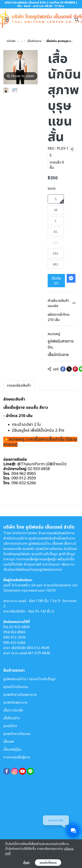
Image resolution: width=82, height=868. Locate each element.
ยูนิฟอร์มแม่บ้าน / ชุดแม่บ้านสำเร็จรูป (29, 679)
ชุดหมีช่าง (10, 726)
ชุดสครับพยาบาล (15, 702)
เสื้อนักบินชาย (34, 41)
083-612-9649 (38, 648)
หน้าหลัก (11, 41)
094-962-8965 (14, 632)
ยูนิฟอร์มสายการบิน (61, 344)
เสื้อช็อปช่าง (12, 718)
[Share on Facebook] (63, 369)
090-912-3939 (14, 637)
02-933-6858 (19, 627)
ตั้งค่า (26, 863)
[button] (77, 20)
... (21, 41)
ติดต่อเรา (56, 280)
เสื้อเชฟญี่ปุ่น (12, 749)
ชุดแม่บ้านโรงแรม (16, 687)
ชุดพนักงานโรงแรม (17, 734)
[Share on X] (69, 369)
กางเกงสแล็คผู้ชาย (17, 757)
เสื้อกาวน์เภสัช (13, 710)
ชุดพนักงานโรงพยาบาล (20, 694)
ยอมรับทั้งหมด (48, 863)
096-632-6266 (14, 643)
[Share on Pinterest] (75, 369)
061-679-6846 (39, 653)
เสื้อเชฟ (9, 741)
